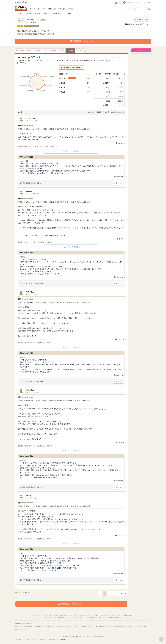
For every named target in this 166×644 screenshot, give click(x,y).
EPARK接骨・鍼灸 (120, 627)
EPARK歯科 (39, 627)
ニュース (96, 616)
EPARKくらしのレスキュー (138, 627)
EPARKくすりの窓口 (72, 627)
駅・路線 (42, 9)
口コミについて (120, 57)
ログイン (139, 3)
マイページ (148, 3)
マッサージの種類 (127, 616)
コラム (90, 616)
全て (108, 79)
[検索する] (149, 9)
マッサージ (19, 14)
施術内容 (52, 9)
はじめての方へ (48, 616)
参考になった (118, 183)
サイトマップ (103, 618)
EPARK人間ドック (87, 627)
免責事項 (118, 618)
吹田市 (37, 14)
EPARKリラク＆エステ (21, 8)
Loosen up (56, 14)
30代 (108, 92)
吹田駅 (46, 14)
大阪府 (29, 14)
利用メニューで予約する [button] (71, 151)
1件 (121, 87)
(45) (70, 51)
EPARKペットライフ (22, 630)
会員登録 (130, 3)
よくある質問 (72, 616)
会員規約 (57, 616)
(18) (53, 51)
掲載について (37, 616)
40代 (108, 96)
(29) (80, 51)
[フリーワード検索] (137, 9)
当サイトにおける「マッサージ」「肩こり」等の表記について (65, 618)
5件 (121, 92)
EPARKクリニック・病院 (54, 627)
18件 (121, 101)
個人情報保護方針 (92, 618)
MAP (43, 19)
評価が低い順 (119, 112)
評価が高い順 (108, 112)
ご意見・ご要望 (66, 9)
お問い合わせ (82, 616)
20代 (108, 87)
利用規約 (64, 616)
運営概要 (111, 618)
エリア (32, 9)
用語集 (118, 616)
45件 (121, 79)
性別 (119, 3)
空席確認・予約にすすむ (83, 41)
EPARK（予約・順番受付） (24, 627)
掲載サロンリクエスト (107, 616)
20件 (121, 96)
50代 (108, 101)
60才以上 (106, 105)
